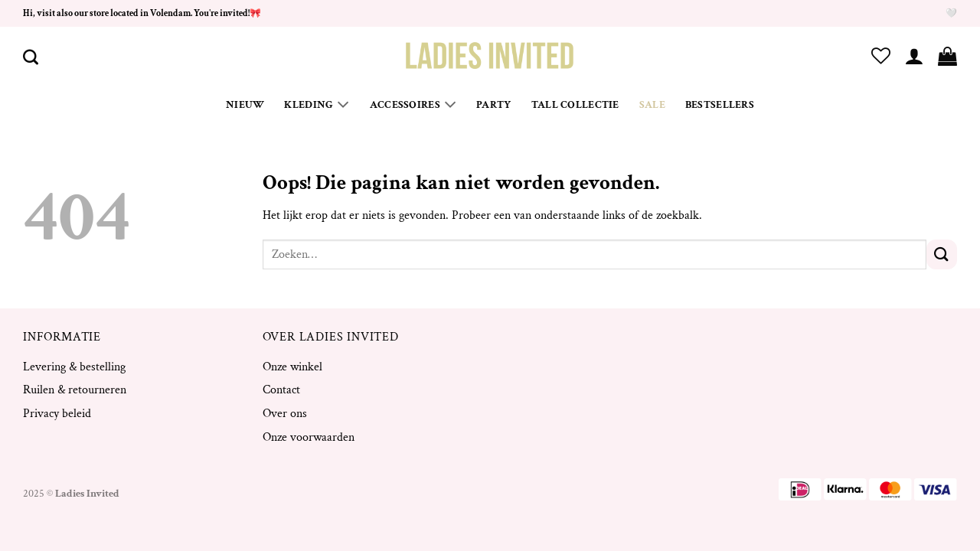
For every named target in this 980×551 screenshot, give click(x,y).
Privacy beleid (57, 414)
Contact (281, 390)
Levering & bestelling (74, 367)
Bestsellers (720, 104)
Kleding (317, 105)
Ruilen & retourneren (75, 390)
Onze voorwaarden (309, 437)
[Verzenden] (942, 254)
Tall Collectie (575, 104)
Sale (652, 104)
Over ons (285, 414)
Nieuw (245, 104)
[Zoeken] (31, 57)
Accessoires (413, 105)
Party (493, 104)
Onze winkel (292, 367)
